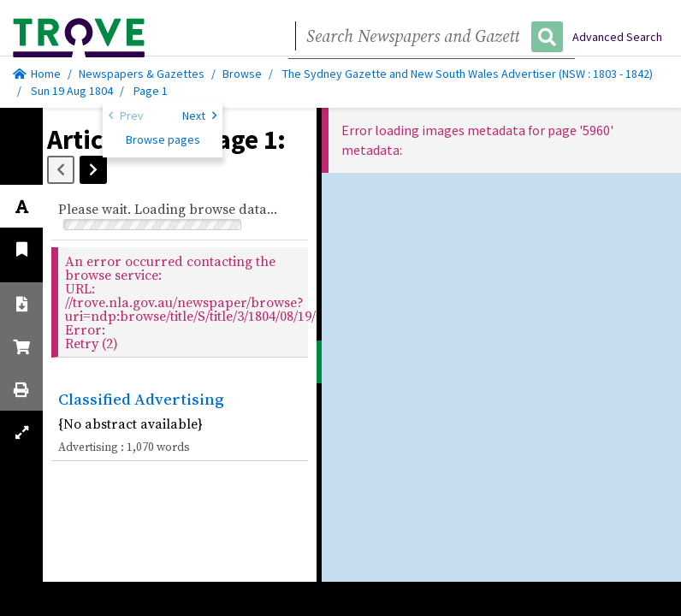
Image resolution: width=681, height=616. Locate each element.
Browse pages (163, 139)
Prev (126, 115)
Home (37, 74)
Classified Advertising (141, 399)
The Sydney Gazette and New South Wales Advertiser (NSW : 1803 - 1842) (468, 74)
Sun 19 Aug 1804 (73, 91)
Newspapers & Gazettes (142, 74)
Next (199, 115)
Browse (242, 74)
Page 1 (151, 91)
